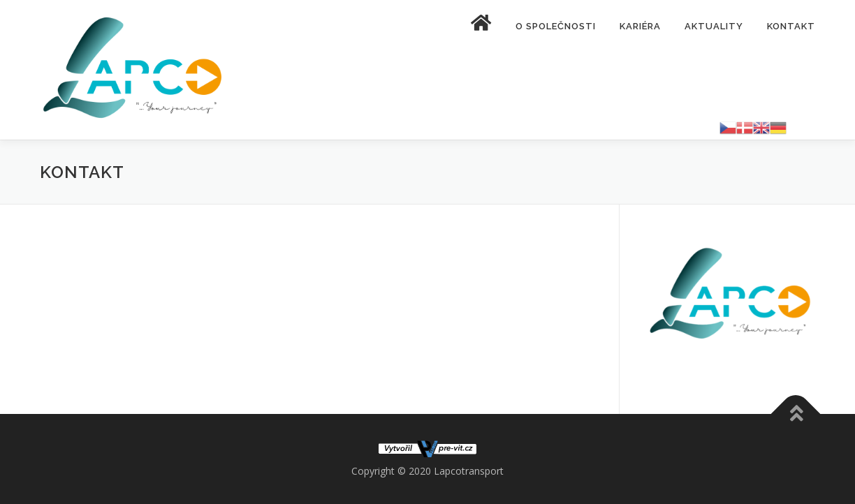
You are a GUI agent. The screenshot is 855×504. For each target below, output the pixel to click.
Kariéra (640, 26)
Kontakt (791, 26)
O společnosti (556, 26)
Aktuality (714, 26)
